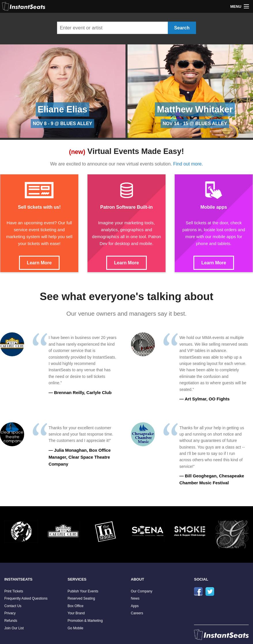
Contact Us (13, 606)
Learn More (39, 263)
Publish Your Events (83, 591)
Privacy (10, 613)
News (135, 598)
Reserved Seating (81, 598)
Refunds (11, 621)
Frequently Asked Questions (26, 598)
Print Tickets (14, 591)
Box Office (76, 606)
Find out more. (188, 164)
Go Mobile (76, 628)
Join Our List (14, 628)
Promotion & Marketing (85, 621)
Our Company (142, 591)
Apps (135, 606)
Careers (137, 613)
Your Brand (76, 613)
